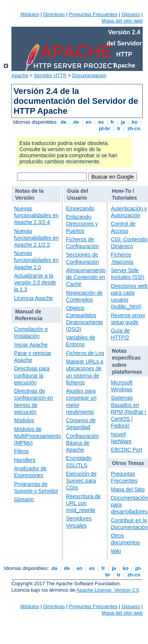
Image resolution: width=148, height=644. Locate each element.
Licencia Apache (33, 298)
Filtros (21, 451)
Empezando (80, 208)
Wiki (116, 551)
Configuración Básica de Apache (83, 443)
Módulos (30, 14)
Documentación (89, 75)
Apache (20, 75)
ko (135, 122)
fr (112, 122)
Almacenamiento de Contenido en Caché (86, 277)
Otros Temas (128, 463)
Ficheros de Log (85, 353)
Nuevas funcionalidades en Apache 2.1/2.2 (36, 238)
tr (119, 128)
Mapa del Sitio (128, 489)
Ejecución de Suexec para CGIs (81, 481)
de (76, 122)
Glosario (131, 14)
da (64, 122)
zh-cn (134, 128)
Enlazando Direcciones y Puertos (82, 224)
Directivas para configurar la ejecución (32, 375)
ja (123, 122)
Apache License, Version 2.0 (108, 590)
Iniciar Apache (31, 345)
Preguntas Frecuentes (93, 14)
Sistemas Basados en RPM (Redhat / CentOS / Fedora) (128, 412)
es (101, 122)
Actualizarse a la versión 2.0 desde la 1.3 (35, 282)
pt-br (104, 128)
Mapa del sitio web (122, 21)
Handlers (25, 460)
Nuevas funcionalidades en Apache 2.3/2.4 (36, 215)
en (89, 122)
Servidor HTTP (50, 75)
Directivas (54, 14)
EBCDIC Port (126, 450)
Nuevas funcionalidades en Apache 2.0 (36, 260)
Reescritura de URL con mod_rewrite (84, 503)
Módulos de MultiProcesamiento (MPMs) (37, 436)
